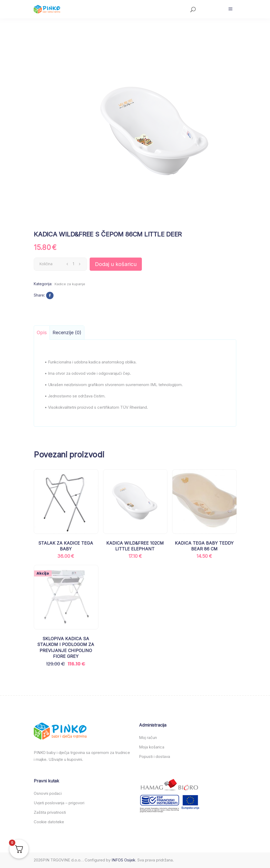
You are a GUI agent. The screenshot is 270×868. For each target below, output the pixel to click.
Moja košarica (152, 747)
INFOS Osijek (123, 860)
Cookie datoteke (49, 822)
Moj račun (148, 738)
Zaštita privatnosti (50, 812)
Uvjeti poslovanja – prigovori (59, 803)
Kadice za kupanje (70, 284)
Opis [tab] (42, 332)
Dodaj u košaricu (116, 264)
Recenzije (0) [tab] (67, 332)
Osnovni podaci (48, 793)
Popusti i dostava (155, 756)
